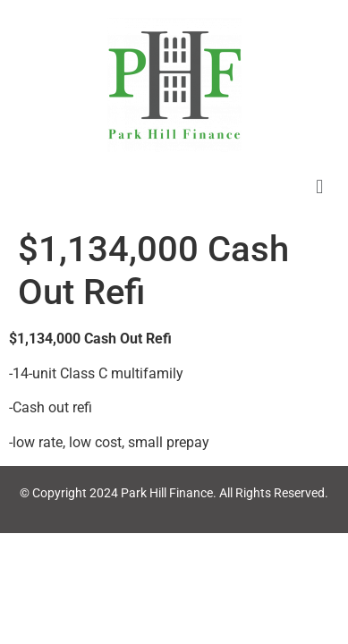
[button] (320, 186)
